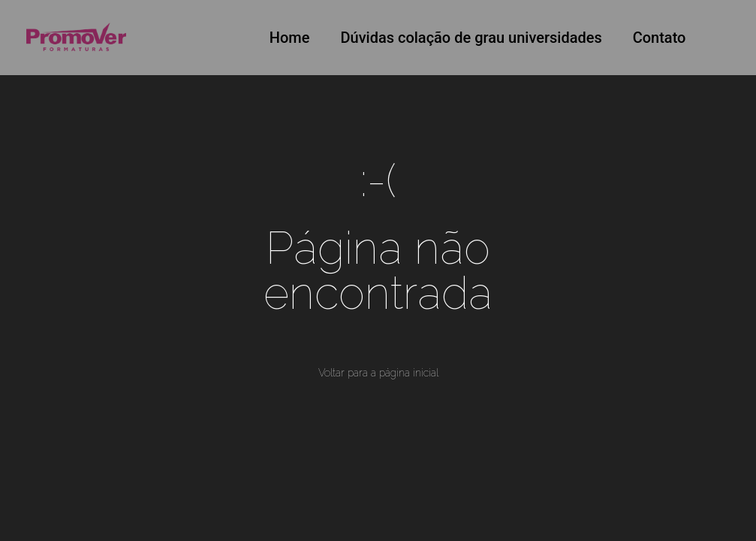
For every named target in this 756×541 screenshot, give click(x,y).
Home (290, 38)
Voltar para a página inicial (378, 373)
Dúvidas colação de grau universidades (471, 38)
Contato (660, 38)
